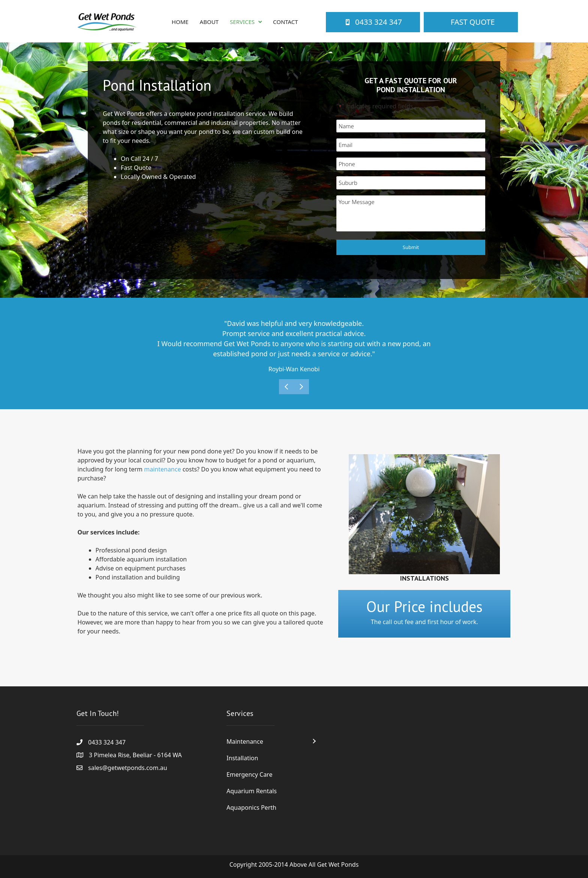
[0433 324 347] (373, 22)
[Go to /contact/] (424, 614)
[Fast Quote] (471, 22)
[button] (314, 741)
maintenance (162, 469)
